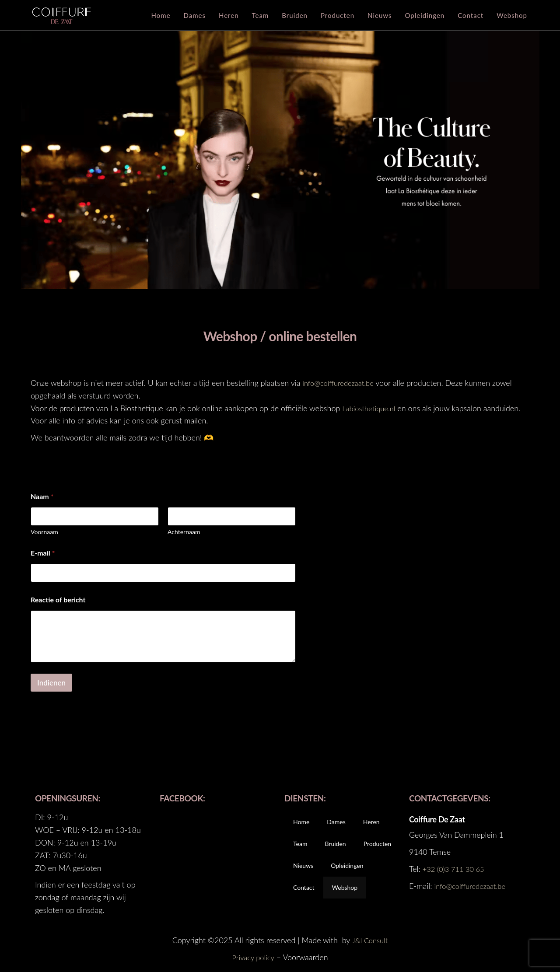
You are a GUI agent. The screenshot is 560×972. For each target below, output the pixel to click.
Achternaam (184, 532)
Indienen (51, 683)
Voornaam (44, 532)
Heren (229, 15)
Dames (195, 15)
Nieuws (380, 15)
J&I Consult (370, 940)
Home (161, 15)
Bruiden (295, 15)
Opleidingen (425, 15)
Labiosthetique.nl (371, 408)
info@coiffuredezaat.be (341, 383)
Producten (338, 15)
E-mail (43, 553)
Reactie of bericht (58, 600)
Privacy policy (253, 957)
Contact (471, 15)
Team (261, 15)
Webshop (512, 15)
